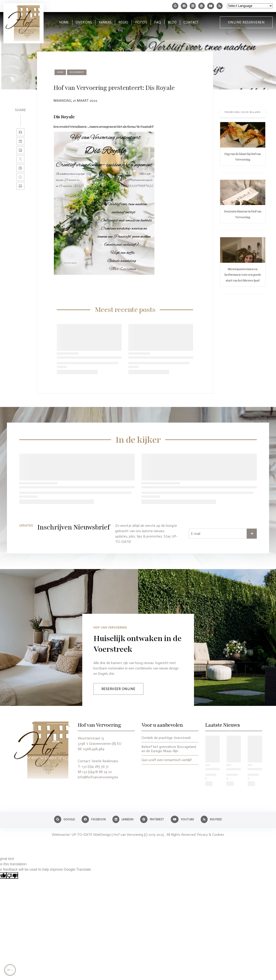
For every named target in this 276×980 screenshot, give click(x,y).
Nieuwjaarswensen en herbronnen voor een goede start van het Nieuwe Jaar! (243, 275)
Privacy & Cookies (211, 835)
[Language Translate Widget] (250, 6)
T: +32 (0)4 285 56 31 (93, 766)
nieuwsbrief (77, 72)
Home (60, 72)
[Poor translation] (12, 875)
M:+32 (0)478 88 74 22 (95, 772)
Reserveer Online (118, 689)
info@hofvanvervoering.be (98, 777)
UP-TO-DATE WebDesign (91, 835)
